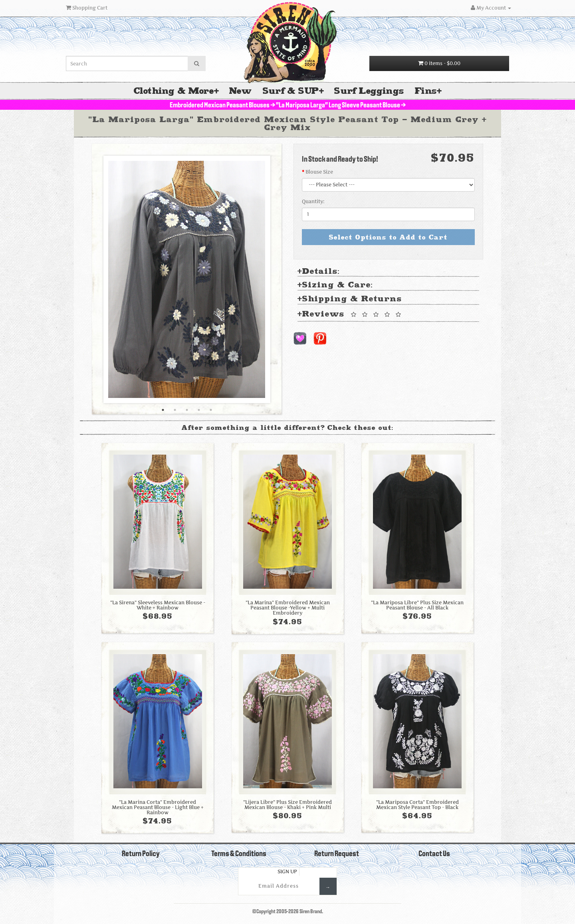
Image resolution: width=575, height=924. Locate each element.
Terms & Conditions (239, 854)
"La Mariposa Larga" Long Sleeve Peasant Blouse (338, 106)
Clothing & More (174, 91)
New (240, 91)
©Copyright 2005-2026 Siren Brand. (288, 912)
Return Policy (141, 854)
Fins (426, 91)
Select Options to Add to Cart (388, 237)
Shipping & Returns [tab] (350, 299)
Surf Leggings (369, 91)
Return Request (337, 854)
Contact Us (434, 854)
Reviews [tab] (351, 315)
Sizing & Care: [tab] (335, 285)
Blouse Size (319, 172)
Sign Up (287, 872)
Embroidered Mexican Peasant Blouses (220, 106)
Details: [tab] (319, 272)
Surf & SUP (291, 91)
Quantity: (313, 201)
